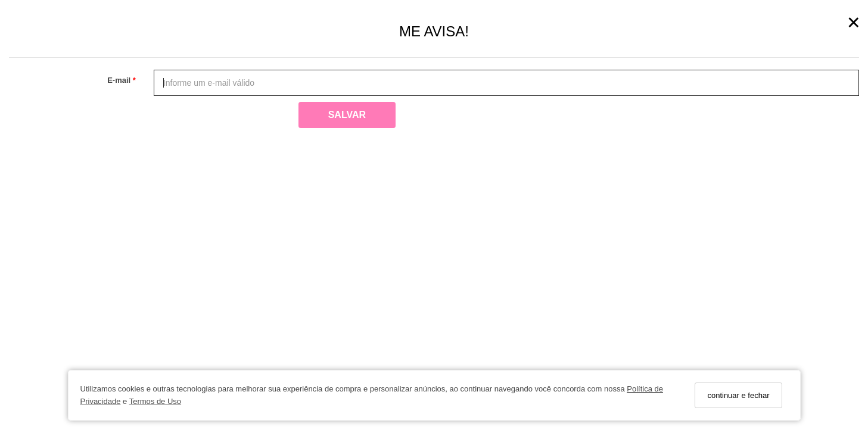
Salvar (347, 115)
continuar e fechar (738, 395)
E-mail (120, 80)
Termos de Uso (155, 401)
